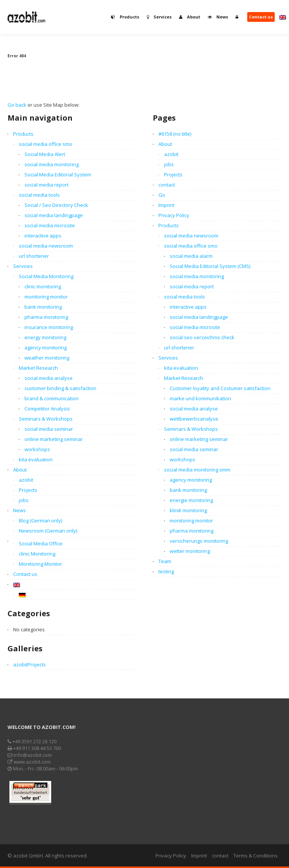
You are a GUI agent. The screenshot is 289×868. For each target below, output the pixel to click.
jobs (24, 500)
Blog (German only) (40, 520)
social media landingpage (54, 215)
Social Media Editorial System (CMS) (210, 266)
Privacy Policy (174, 215)
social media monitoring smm (197, 470)
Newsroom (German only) (48, 531)
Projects (28, 490)
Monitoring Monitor (40, 564)
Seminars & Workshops (46, 419)
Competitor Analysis (47, 409)
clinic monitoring (43, 286)
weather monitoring (47, 358)
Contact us (25, 574)
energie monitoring (191, 500)
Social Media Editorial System (58, 175)
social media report (46, 185)
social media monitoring (52, 164)
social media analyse (49, 378)
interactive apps (43, 236)
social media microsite (50, 225)
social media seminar (49, 429)
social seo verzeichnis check (202, 337)
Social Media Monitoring (46, 276)
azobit (26, 480)
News (20, 510)
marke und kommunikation (200, 398)
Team (165, 561)
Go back (17, 105)
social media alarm (191, 256)
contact (167, 185)
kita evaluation (36, 459)
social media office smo (46, 144)
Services (23, 266)
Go (162, 195)
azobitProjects (30, 664)
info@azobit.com (30, 755)
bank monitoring (43, 307)
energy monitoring (45, 337)
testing (166, 571)
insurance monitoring (49, 327)
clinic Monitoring (37, 554)
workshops (37, 449)
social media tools (39, 195)
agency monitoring (46, 348)
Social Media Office (41, 543)
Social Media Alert (45, 154)
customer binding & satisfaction (60, 388)
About (20, 470)
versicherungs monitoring (199, 541)
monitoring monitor (46, 297)
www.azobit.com (29, 762)
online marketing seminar (54, 439)
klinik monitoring (188, 510)
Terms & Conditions (256, 856)
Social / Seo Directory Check (56, 205)
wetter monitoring (190, 551)
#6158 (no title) (175, 134)
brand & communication (52, 398)
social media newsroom (46, 246)
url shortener (34, 256)
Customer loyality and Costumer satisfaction (220, 388)
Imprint (166, 205)
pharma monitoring (46, 317)
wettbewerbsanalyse (194, 419)
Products (23, 134)
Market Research (38, 368)
